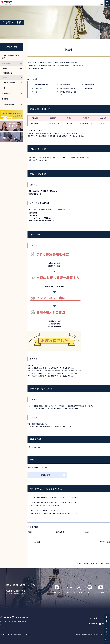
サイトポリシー (5, 634)
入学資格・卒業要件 (9, 82)
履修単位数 (89, 88)
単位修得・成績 (65, 85)
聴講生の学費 (45, 475)
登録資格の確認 (90, 85)
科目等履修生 (61, 532)
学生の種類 (6, 63)
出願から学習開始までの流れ (10, 56)
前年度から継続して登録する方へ (69, 93)
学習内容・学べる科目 (67, 88)
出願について (39, 88)
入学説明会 (6, 93)
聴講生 (5, 77)
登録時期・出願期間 (41, 85)
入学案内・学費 (11, 47)
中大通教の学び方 (8, 104)
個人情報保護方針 (16, 634)
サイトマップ (27, 634)
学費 (36, 92)
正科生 (30, 532)
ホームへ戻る (36, 542)
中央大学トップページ (99, 618)
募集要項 (5, 99)
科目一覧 (31, 424)
